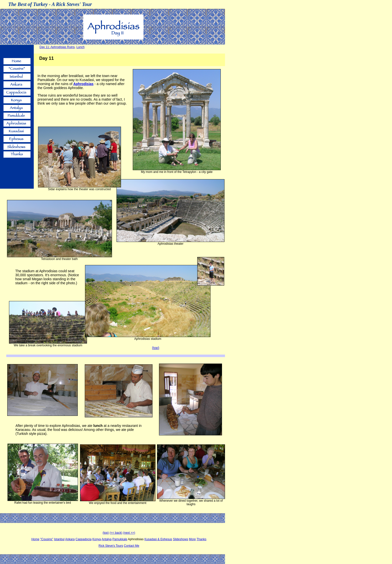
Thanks (201, 539)
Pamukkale (120, 539)
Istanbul (59, 539)
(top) (106, 533)
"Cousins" (47, 539)
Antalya (106, 539)
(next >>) (129, 533)
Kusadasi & (152, 539)
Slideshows (181, 539)
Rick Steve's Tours (111, 546)
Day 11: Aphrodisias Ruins (57, 47)
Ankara (70, 539)
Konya (96, 539)
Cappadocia (83, 539)
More (192, 539)
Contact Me (132, 546)
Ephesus (166, 539)
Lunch (80, 47)
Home (35, 539)
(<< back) (116, 533)
